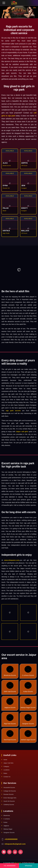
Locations (6, 770)
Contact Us (7, 777)
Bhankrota (7, 815)
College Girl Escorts (10, 791)
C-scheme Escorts (28, 671)
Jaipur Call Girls (8, 763)
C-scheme (7, 819)
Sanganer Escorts (28, 719)
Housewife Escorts (9, 787)
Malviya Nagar (8, 829)
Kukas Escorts (28, 687)
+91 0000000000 (9, 866)
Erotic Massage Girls (10, 798)
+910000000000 (11, 839)
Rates (5, 773)
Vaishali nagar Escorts (28, 735)
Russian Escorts (9, 794)
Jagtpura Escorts (10, 703)
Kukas (5, 822)
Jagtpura (6, 826)
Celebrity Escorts (9, 805)
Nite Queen (18, 863)
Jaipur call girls (22, 431)
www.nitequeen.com (12, 560)
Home (5, 760)
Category (6, 766)
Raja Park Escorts (10, 719)
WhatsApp (28, 866)
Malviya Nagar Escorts (28, 703)
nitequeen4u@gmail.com (15, 844)
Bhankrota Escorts (10, 671)
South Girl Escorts (9, 801)
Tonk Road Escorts (10, 735)
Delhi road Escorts (10, 687)
